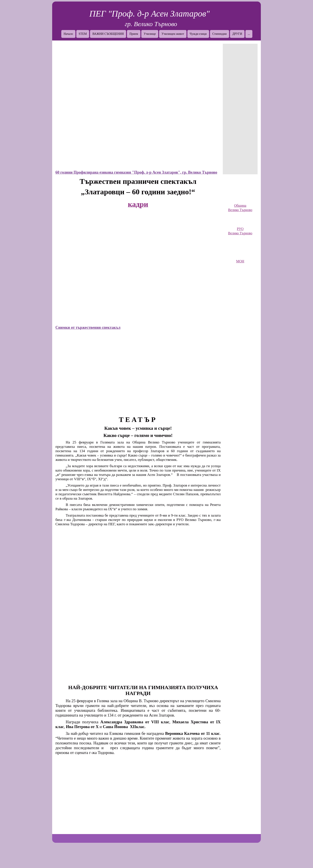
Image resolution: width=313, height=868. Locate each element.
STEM (83, 34)
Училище (150, 34)
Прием (134, 34)
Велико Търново (240, 210)
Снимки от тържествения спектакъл (88, 327)
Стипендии (220, 34)
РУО (240, 229)
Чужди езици (198, 34)
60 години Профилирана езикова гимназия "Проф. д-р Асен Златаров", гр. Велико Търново (136, 172)
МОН (240, 261)
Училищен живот (173, 34)
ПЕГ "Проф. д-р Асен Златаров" (150, 14)
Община (240, 206)
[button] (138, 106)
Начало (68, 34)
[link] (240, 193)
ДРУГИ (237, 34)
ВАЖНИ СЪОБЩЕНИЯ (108, 34)
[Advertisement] (240, 109)
